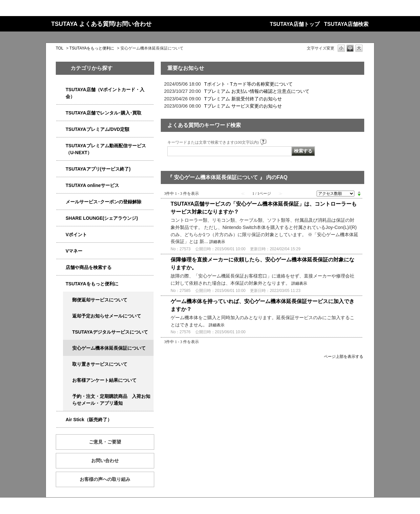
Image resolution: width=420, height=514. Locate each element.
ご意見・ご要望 (105, 442)
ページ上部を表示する (344, 356)
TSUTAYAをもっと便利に (92, 48)
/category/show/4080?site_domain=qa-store (61, 202)
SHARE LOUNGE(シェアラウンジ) (102, 218)
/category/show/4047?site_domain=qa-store (61, 90)
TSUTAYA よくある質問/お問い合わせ (101, 24)
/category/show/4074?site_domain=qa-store (61, 235)
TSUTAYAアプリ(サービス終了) (98, 169)
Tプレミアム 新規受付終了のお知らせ (243, 99)
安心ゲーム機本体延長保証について (109, 348)
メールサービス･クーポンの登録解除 (104, 202)
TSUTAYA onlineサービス (92, 185)
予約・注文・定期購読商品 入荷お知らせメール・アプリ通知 (111, 400)
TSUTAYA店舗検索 (346, 24)
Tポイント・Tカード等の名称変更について (248, 84)
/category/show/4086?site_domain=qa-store (61, 267)
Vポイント (76, 235)
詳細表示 (217, 242)
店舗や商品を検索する (89, 267)
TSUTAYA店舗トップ (294, 24)
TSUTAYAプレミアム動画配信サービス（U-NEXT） (106, 149)
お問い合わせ (105, 461)
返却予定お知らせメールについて (107, 316)
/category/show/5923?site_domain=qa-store (61, 146)
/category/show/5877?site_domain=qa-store (61, 218)
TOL (60, 48)
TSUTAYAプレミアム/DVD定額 (97, 129)
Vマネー (74, 251)
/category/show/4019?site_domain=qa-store (61, 169)
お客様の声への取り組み (105, 479)
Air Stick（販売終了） (89, 420)
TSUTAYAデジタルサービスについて (110, 332)
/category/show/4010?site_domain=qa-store (61, 185)
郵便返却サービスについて (100, 300)
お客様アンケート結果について (104, 380)
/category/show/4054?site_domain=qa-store (61, 113)
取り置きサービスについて (100, 364)
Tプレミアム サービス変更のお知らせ (243, 106)
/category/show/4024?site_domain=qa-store (61, 284)
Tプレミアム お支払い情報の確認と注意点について (257, 91)
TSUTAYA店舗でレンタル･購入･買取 (104, 113)
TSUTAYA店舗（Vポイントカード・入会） (105, 93)
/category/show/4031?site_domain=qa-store (61, 129)
